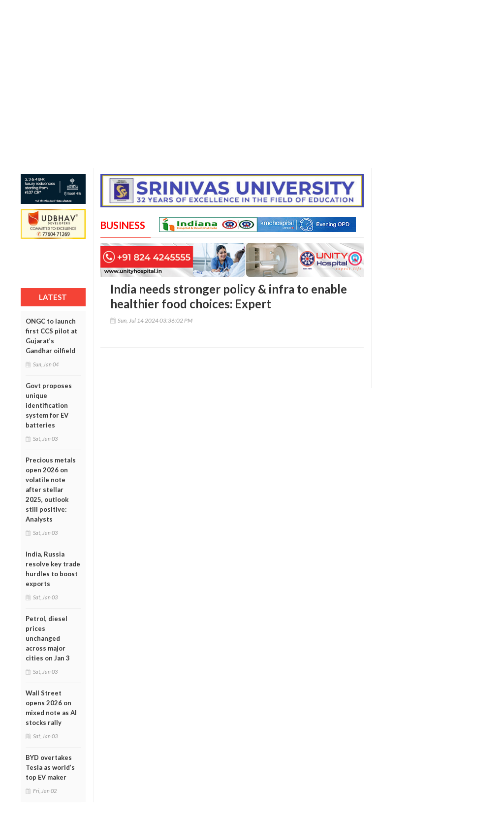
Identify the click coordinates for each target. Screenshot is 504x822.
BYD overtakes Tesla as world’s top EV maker (50, 767)
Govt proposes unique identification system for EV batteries (49, 405)
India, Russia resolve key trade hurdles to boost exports (53, 569)
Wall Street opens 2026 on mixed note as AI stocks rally (51, 708)
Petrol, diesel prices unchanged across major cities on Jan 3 (48, 638)
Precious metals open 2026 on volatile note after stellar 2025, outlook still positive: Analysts (51, 490)
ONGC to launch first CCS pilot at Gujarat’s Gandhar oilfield (51, 336)
